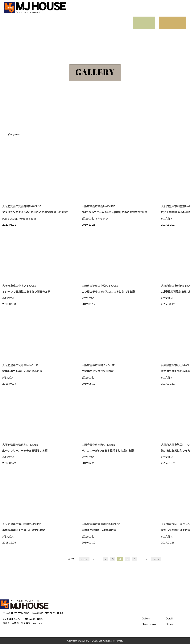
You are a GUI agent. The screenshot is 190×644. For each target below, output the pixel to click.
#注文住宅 (88, 219)
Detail (39, 19)
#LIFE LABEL (10, 219)
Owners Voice (63, 19)
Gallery (20, 19)
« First (84, 559)
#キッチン (102, 219)
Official (20, 27)
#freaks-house (28, 219)
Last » (156, 559)
